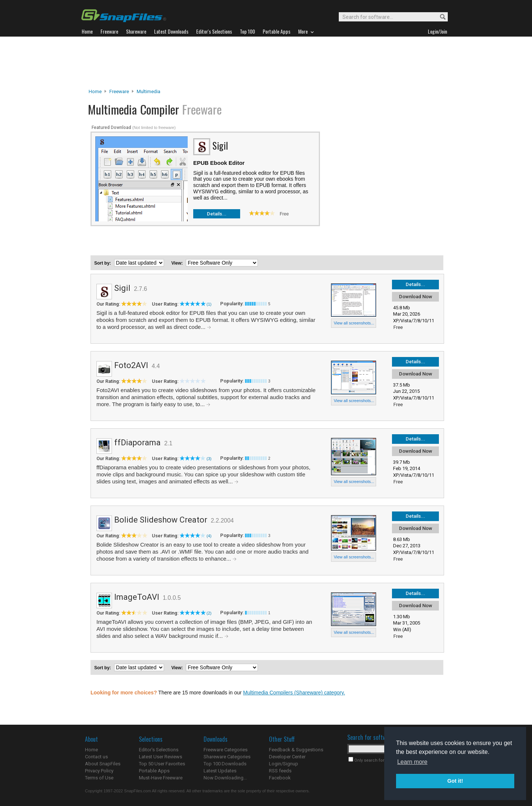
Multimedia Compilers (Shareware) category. (294, 693)
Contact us (96, 757)
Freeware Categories (226, 750)
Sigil (122, 288)
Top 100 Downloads (225, 764)
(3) (209, 459)
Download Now (416, 297)
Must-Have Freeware (161, 778)
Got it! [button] (455, 781)
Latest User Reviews (161, 757)
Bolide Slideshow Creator (161, 520)
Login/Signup (284, 764)
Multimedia (149, 91)
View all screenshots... (354, 323)
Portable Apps (154, 771)
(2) (209, 613)
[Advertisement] (266, 62)
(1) (209, 304)
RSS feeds (280, 771)
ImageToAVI (137, 597)
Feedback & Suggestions (296, 750)
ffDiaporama (137, 443)
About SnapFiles (103, 764)
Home (95, 91)
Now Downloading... (225, 778)
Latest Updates (220, 771)
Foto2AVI (131, 365)
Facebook (280, 778)
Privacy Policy (99, 771)
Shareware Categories (227, 757)
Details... (217, 214)
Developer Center (287, 757)
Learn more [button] (412, 762)
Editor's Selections (159, 750)
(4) (209, 536)
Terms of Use (99, 778)
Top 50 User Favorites (162, 764)
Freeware (119, 91)
